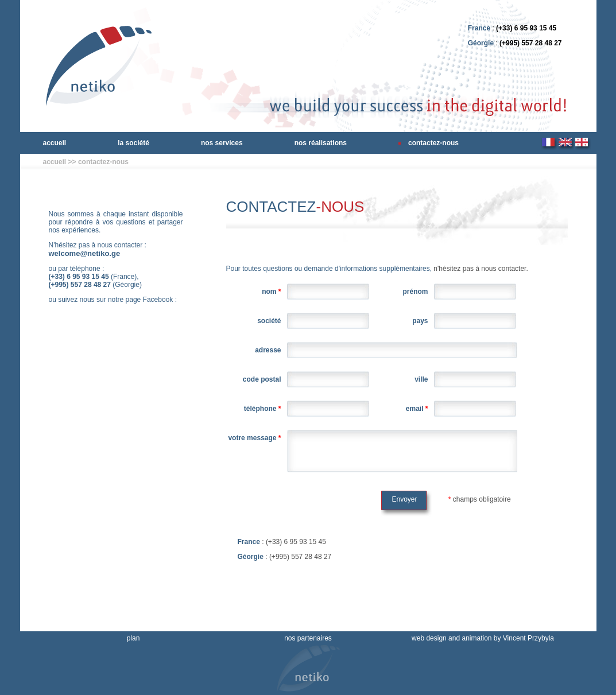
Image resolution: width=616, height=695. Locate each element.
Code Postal (262, 379)
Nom (271, 292)
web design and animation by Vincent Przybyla (483, 638)
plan (133, 638)
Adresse (268, 350)
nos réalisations (321, 143)
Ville (421, 379)
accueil (55, 143)
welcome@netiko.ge (85, 253)
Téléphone (263, 409)
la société (133, 143)
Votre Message (254, 438)
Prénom (415, 292)
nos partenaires (308, 638)
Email (417, 409)
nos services (222, 143)
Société (269, 321)
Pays (420, 321)
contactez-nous (433, 143)
